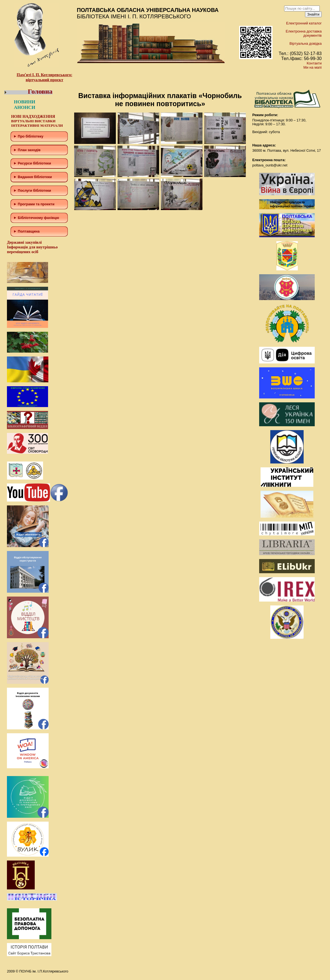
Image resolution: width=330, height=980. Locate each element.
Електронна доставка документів (304, 33)
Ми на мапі (312, 67)
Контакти (314, 63)
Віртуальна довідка (306, 43)
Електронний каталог (304, 23)
